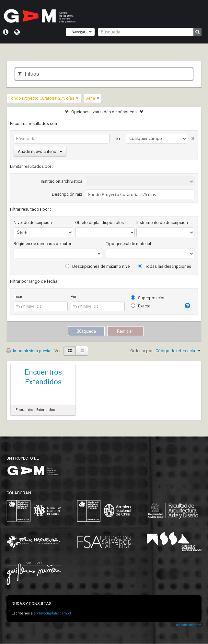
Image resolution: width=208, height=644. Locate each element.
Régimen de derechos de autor (42, 244)
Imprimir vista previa (28, 351)
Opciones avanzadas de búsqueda (104, 112)
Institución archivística (62, 181)
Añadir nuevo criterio (40, 151)
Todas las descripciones (165, 266)
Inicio (19, 297)
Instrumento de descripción (162, 223)
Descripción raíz (67, 194)
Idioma (17, 32)
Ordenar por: (142, 351)
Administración (189, 625)
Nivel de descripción (33, 223)
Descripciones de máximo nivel (98, 266)
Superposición (148, 298)
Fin (73, 297)
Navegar (78, 32)
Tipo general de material (128, 244)
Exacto (141, 306)
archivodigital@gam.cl (52, 613)
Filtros (29, 74)
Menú (6, 32)
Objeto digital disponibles (99, 223)
